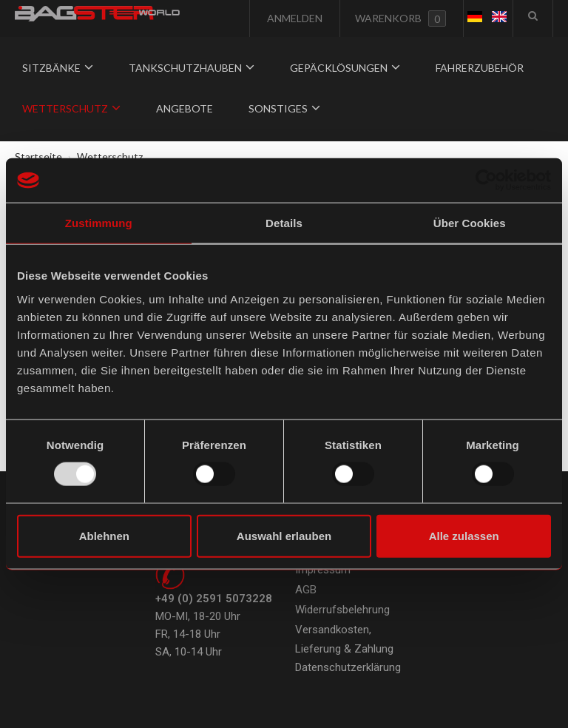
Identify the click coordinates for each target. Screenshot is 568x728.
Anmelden (294, 18)
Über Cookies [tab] (470, 223)
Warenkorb (400, 18)
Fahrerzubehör (480, 68)
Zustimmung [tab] (99, 223)
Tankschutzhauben (192, 68)
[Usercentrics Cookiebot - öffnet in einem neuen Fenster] (486, 181)
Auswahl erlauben (284, 535)
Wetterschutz (71, 108)
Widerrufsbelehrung (342, 610)
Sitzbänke (58, 68)
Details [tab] (284, 223)
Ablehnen (104, 535)
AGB (306, 590)
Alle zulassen (464, 535)
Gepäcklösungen (345, 68)
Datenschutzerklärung (348, 667)
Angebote (185, 108)
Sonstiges (284, 108)
